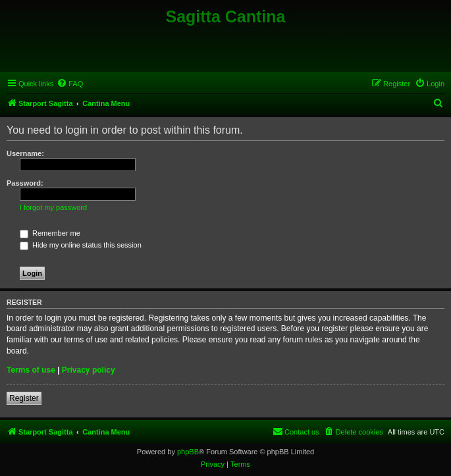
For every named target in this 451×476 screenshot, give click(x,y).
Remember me (50, 233)
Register (24, 398)
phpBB (188, 452)
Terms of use (31, 370)
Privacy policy (89, 370)
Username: (25, 153)
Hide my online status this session (81, 245)
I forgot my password (53, 207)
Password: (25, 183)
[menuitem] (70, 84)
